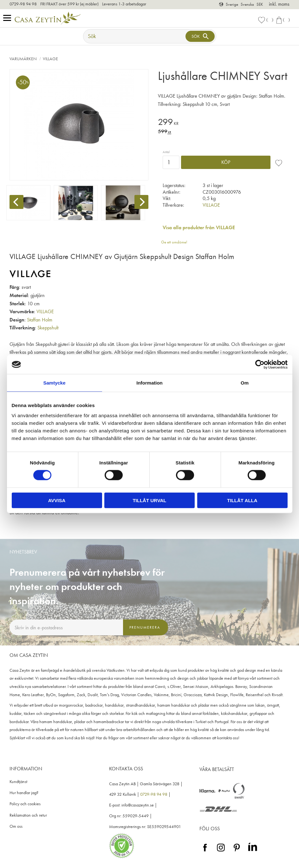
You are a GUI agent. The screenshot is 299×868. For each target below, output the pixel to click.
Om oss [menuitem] (16, 826)
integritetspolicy (89, 641)
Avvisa (57, 500)
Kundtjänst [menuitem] (18, 782)
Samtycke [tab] (54, 383)
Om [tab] (245, 383)
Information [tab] (149, 383)
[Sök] (200, 36)
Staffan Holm (40, 320)
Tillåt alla (242, 500)
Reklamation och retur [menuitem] (28, 815)
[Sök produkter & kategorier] (135, 36)
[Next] (141, 202)
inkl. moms (279, 4)
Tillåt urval (149, 500)
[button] (9, 18)
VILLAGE (211, 205)
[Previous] (16, 202)
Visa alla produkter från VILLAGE (199, 227)
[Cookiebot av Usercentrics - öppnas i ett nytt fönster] (260, 365)
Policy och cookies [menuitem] (25, 804)
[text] (224, 123)
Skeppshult (48, 328)
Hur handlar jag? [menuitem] (24, 793)
